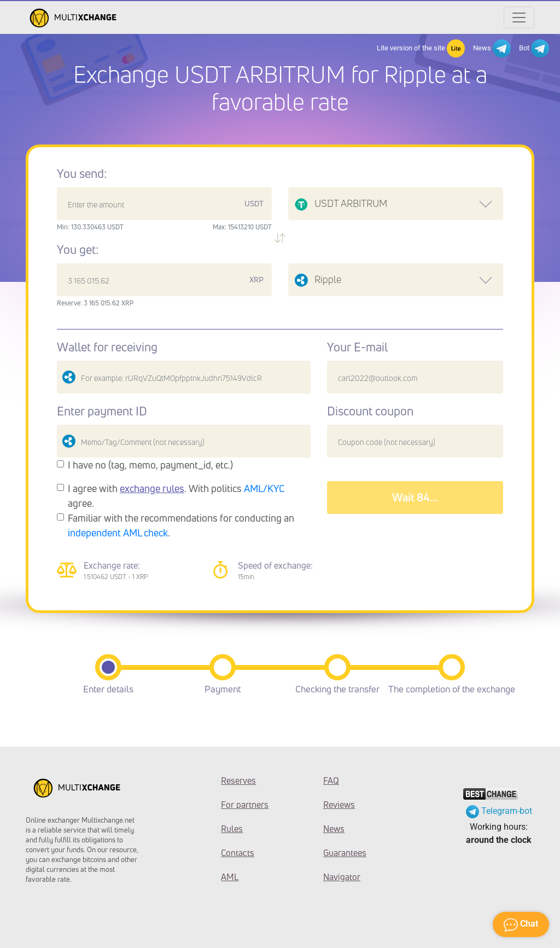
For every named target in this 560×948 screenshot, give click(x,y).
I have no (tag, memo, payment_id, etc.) (150, 465)
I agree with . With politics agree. (176, 496)
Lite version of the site (421, 48)
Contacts (238, 853)
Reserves (238, 781)
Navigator (342, 877)
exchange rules (152, 488)
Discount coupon (370, 411)
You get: (78, 250)
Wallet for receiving (107, 347)
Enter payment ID (102, 411)
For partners (245, 805)
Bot (534, 48)
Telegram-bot (499, 811)
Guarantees (345, 853)
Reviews (339, 805)
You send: (82, 174)
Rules (232, 829)
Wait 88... (415, 497)
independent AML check (118, 533)
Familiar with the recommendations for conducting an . (181, 525)
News (492, 48)
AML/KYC (264, 488)
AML (230, 877)
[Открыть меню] (519, 18)
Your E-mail (357, 347)
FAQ (331, 781)
